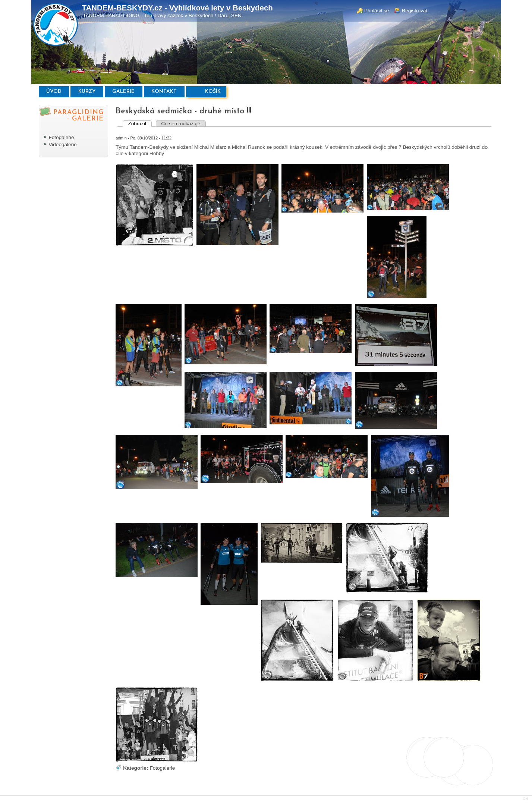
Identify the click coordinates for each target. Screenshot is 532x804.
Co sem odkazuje (181, 124)
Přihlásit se (377, 11)
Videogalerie (62, 145)
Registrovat (414, 11)
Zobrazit (140, 124)
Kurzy (87, 92)
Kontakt (164, 92)
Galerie (123, 92)
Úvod (54, 92)
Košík (213, 92)
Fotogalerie (61, 137)
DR (525, 799)
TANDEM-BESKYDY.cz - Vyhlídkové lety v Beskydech (177, 8)
